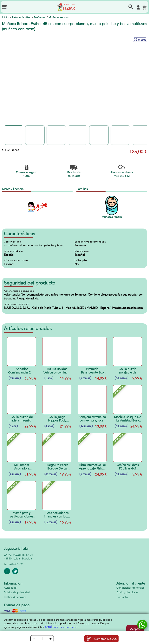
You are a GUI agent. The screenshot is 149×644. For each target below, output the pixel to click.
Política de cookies (15, 597)
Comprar (105, 639)
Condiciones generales (130, 588)
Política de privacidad (17, 592)
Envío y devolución (128, 592)
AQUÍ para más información (62, 627)
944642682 (16, 564)
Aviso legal (10, 588)
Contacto (122, 597)
